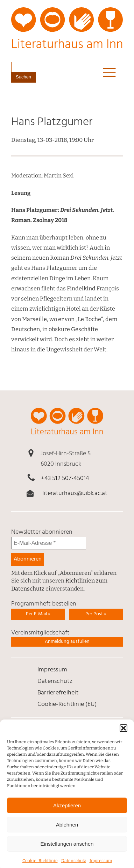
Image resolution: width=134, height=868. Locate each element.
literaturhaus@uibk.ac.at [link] (75, 493)
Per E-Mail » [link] (38, 614)
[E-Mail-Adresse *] (49, 543)
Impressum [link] (52, 670)
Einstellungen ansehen (67, 850)
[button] (124, 734)
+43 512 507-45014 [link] (65, 478)
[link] (67, 33)
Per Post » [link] (96, 614)
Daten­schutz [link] (55, 681)
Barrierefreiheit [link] (58, 693)
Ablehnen (67, 831)
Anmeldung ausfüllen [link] (67, 642)
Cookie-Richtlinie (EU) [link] (67, 704)
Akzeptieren (67, 811)
